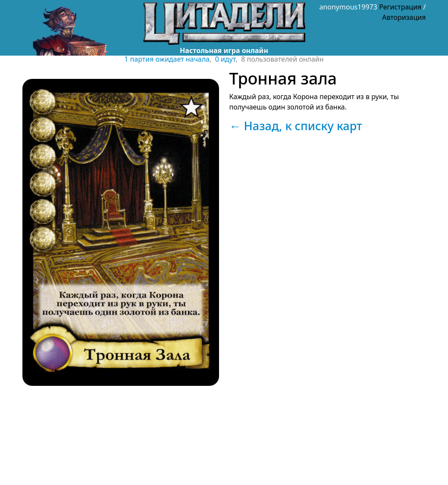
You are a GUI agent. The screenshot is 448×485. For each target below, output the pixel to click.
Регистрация (400, 7)
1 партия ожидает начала (167, 59)
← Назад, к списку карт (296, 126)
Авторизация (404, 17)
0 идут (226, 59)
